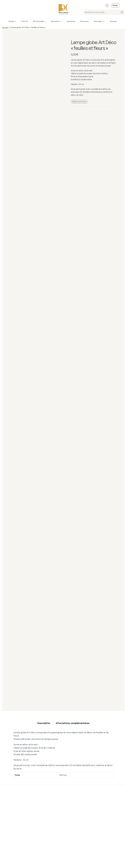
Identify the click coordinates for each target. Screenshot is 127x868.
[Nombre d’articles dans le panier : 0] (115, 5)
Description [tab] (44, 723)
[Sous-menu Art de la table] (45, 21)
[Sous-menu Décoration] (61, 21)
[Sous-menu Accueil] (15, 21)
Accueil (5, 27)
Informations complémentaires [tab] (73, 723)
